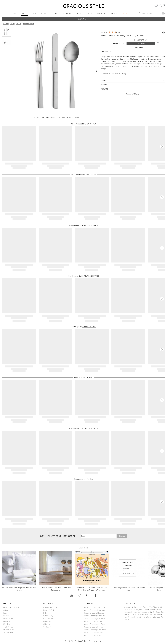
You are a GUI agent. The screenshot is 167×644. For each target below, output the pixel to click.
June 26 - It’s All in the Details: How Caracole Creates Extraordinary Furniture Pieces (144, 615)
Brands (114, 13)
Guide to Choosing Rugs (92, 635)
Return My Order (49, 610)
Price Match (48, 621)
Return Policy (48, 616)
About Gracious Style (11, 607)
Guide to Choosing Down (93, 621)
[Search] (140, 14)
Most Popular (83, 124)
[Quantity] (117, 44)
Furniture (67, 13)
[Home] (83, 6)
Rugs (79, 13)
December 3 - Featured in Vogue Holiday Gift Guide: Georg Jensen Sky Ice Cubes (144, 612)
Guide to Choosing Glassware (94, 616)
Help (45, 613)
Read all (126, 619)
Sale (125, 13)
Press (5, 613)
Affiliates (6, 610)
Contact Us (47, 627)
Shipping (47, 624)
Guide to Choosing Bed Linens (94, 619)
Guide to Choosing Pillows (93, 627)
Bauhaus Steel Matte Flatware (61, 118)
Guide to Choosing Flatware (94, 613)
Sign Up (122, 536)
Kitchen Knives (29, 24)
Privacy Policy (8, 630)
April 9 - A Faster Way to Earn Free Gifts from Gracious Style (144, 610)
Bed (34, 13)
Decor (54, 13)
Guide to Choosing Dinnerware (95, 610)
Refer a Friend (8, 619)
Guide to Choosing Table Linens (95, 607)
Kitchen (18, 24)
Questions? (133, 94)
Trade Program (9, 627)
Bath (43, 13)
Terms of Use (8, 633)
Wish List (7, 624)
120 (118, 32)
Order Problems (49, 619)
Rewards (6, 621)
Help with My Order (50, 607)
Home (6, 24)
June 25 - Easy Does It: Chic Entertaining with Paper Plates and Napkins (144, 617)
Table (24, 13)
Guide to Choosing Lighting (93, 633)
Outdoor (101, 13)
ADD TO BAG (141, 44)
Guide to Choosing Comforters (95, 624)
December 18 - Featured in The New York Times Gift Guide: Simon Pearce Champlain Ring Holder (144, 607)
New (14, 13)
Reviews (6, 616)
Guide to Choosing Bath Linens (95, 630)
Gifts (89, 13)
